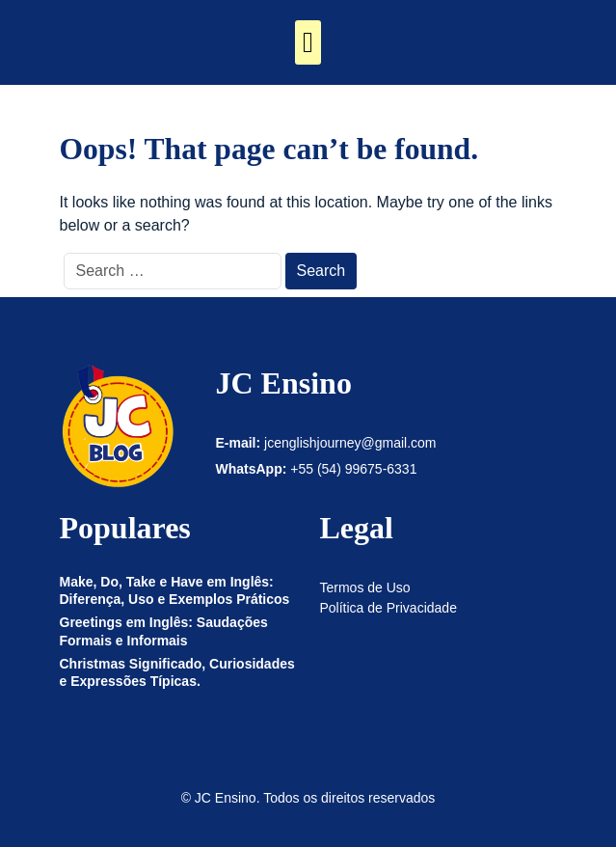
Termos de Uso (365, 587)
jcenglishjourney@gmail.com (350, 443)
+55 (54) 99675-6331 (353, 469)
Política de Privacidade (388, 608)
